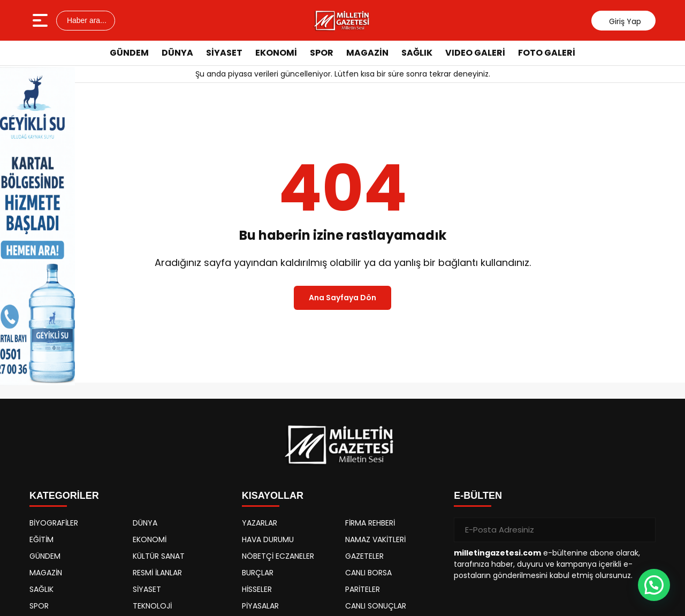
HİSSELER (257, 589)
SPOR (322, 53)
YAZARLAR (260, 523)
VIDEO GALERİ (475, 53)
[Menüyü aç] (41, 20)
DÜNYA (177, 53)
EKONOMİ (276, 53)
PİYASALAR (260, 606)
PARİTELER (363, 589)
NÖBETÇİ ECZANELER (278, 556)
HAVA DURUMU (268, 539)
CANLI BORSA (368, 573)
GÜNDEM (129, 53)
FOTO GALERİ (547, 53)
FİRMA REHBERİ (370, 523)
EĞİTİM (41, 539)
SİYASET (224, 53)
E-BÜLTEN (478, 496)
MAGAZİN (367, 53)
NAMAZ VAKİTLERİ (375, 539)
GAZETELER (364, 556)
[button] (654, 585)
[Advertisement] (648, 227)
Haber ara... (86, 20)
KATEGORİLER (64, 496)
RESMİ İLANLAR (157, 573)
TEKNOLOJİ (152, 606)
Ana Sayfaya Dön (342, 298)
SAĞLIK (417, 53)
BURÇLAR (258, 573)
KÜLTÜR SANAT (159, 556)
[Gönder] (643, 530)
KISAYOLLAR (273, 496)
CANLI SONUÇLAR (376, 606)
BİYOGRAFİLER (54, 523)
